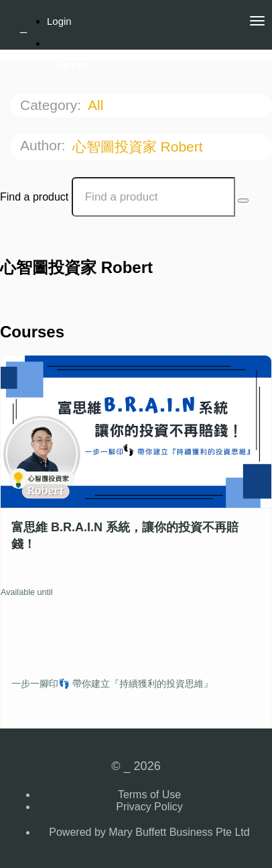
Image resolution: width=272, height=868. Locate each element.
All (97, 105)
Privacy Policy (149, 807)
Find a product (34, 197)
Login (59, 21)
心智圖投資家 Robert (140, 147)
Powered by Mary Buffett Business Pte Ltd (149, 832)
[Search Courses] (243, 201)
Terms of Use (149, 795)
